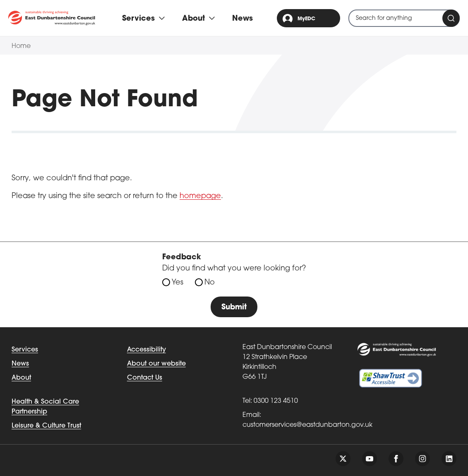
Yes (178, 283)
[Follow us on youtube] (370, 459)
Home (21, 46)
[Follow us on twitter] (343, 459)
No (210, 283)
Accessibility (146, 350)
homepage (200, 196)
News (242, 19)
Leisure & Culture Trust (46, 426)
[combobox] (404, 18)
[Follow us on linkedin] (449, 459)
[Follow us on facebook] (396, 459)
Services (25, 350)
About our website (156, 364)
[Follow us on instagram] (422, 459)
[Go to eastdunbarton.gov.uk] (52, 18)
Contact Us (145, 378)
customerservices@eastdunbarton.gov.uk (307, 425)
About (21, 378)
